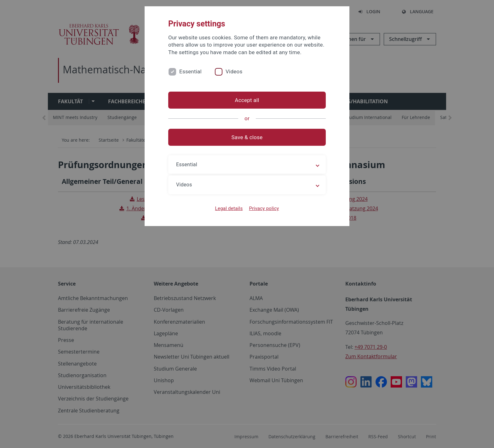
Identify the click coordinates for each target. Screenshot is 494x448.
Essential (190, 71)
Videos (234, 71)
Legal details (229, 208)
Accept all (247, 100)
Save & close (247, 137)
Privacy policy (264, 208)
